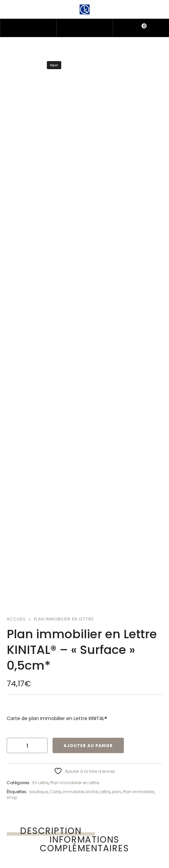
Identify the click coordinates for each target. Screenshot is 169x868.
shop (12, 797)
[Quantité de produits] (27, 745)
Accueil (16, 619)
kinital (92, 792)
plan (116, 792)
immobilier (73, 792)
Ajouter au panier (88, 746)
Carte (55, 792)
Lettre (105, 792)
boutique (39, 792)
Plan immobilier (139, 792)
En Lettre (40, 783)
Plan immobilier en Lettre (64, 619)
